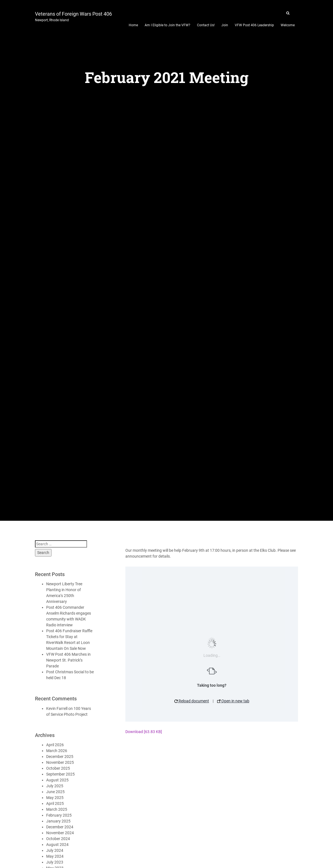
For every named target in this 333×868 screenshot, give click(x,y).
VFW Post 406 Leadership (254, 25)
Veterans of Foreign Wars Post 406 (73, 16)
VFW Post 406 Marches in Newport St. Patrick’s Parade (68, 660)
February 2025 (59, 815)
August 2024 (57, 845)
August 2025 (57, 780)
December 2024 (60, 827)
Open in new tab (233, 701)
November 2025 (60, 762)
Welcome (288, 25)
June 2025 (55, 792)
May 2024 (55, 856)
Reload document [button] (192, 701)
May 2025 (55, 798)
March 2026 (57, 751)
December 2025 (60, 757)
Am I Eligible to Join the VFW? (167, 25)
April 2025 (55, 803)
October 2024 (58, 839)
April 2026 (55, 745)
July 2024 (55, 850)
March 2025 (57, 809)
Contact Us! (206, 25)
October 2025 (58, 768)
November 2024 (60, 833)
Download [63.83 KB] (144, 732)
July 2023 (55, 862)
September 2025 (60, 774)
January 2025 (58, 821)
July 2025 (55, 786)
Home (133, 25)
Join (225, 25)
